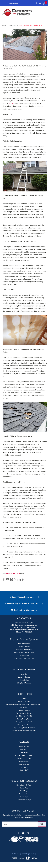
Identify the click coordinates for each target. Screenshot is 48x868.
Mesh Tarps (24, 797)
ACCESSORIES (24, 761)
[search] (35, 3)
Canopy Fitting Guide (24, 719)
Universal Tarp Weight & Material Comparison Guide (24, 704)
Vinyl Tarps (24, 791)
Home (4, 25)
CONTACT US (24, 764)
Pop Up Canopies (24, 644)
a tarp (10, 103)
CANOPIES (24, 752)
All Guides (24, 707)
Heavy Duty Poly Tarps (24, 785)
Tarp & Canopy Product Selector (24, 728)
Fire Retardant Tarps (24, 800)
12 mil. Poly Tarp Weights (24, 716)
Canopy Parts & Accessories (24, 658)
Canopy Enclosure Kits (24, 649)
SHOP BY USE (24, 746)
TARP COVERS (24, 749)
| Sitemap (33, 854)
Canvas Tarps (24, 788)
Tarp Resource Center (24, 713)
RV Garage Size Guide (24, 725)
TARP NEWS (13, 25)
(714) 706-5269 (12, 3)
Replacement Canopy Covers (24, 652)
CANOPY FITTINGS (24, 758)
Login (20, 677)
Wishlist (24, 674)
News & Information (24, 701)
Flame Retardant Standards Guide (24, 731)
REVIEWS (24, 767)
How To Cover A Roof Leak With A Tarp (31, 25)
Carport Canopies (24, 647)
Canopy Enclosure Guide (24, 722)
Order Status (24, 680)
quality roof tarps (13, 573)
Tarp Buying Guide (24, 710)
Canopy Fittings (24, 655)
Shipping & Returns (24, 683)
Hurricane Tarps (24, 794)
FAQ (24, 698)
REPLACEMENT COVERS (24, 755)
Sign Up (27, 677)
